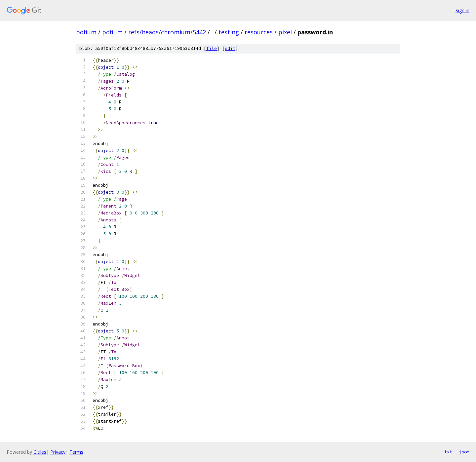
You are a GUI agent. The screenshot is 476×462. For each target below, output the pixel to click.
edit (230, 48)
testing (229, 32)
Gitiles (40, 452)
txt (448, 452)
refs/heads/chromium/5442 (167, 32)
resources (259, 32)
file (212, 48)
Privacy (58, 452)
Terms (76, 452)
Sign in (462, 10)
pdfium (86, 32)
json (464, 452)
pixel (285, 32)
